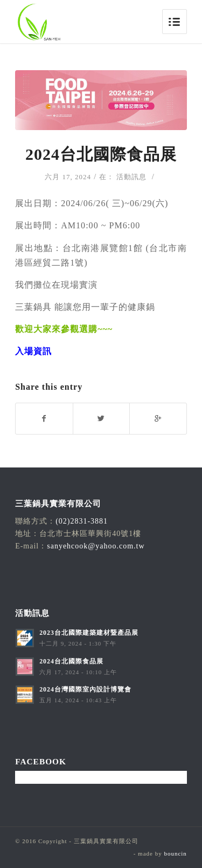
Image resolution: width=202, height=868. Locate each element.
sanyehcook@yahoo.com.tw (96, 546)
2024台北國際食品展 (101, 154)
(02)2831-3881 (82, 521)
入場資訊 (33, 351)
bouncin (175, 853)
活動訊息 (131, 177)
